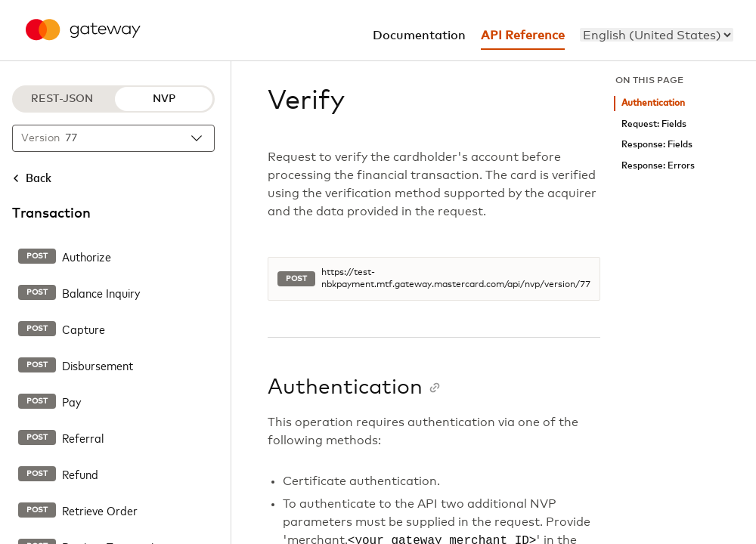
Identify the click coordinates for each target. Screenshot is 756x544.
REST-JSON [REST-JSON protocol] (62, 99)
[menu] (657, 35)
